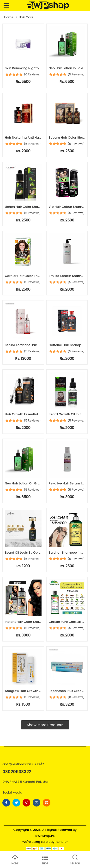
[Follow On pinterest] (47, 803)
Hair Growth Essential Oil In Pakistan (33, 414)
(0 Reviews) (32, 74)
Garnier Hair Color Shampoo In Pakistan (36, 276)
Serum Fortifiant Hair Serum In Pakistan (35, 345)
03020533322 (17, 772)
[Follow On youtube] (36, 803)
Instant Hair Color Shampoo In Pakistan (36, 622)
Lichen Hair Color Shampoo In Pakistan (35, 207)
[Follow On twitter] (16, 803)
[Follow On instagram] (26, 803)
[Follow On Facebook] (6, 803)
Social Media (12, 792)
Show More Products (45, 725)
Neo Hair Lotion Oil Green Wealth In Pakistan (39, 483)
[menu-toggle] (6, 6)
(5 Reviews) (76, 74)
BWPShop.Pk (45, 836)
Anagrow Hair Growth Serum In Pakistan (36, 691)
